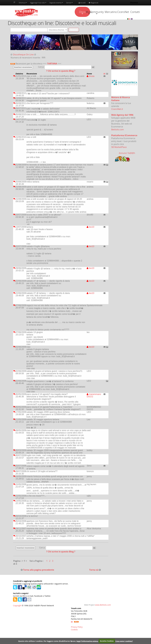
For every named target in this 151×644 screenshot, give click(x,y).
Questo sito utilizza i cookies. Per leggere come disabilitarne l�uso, (47, 641)
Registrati (93, 3)
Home (134, 3)
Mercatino (95, 22)
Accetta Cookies (107, 641)
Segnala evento (56, 3)
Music (61, 22)
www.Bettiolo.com (103, 615)
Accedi (82, 3)
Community (78, 22)
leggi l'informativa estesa (87, 641)
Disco (45, 22)
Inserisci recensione (23, 78)
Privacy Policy (77, 637)
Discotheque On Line (23, 65)
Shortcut (23, 3)
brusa (90, 87)
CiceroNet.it (117, 119)
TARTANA (52, 74)
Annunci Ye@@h (127, 163)
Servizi (69, 3)
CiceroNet (112, 22)
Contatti (128, 22)
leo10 (90, 237)
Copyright (17, 616)
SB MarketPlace (119, 157)
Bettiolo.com (118, 140)
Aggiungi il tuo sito (38, 3)
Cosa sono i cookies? (124, 641)
